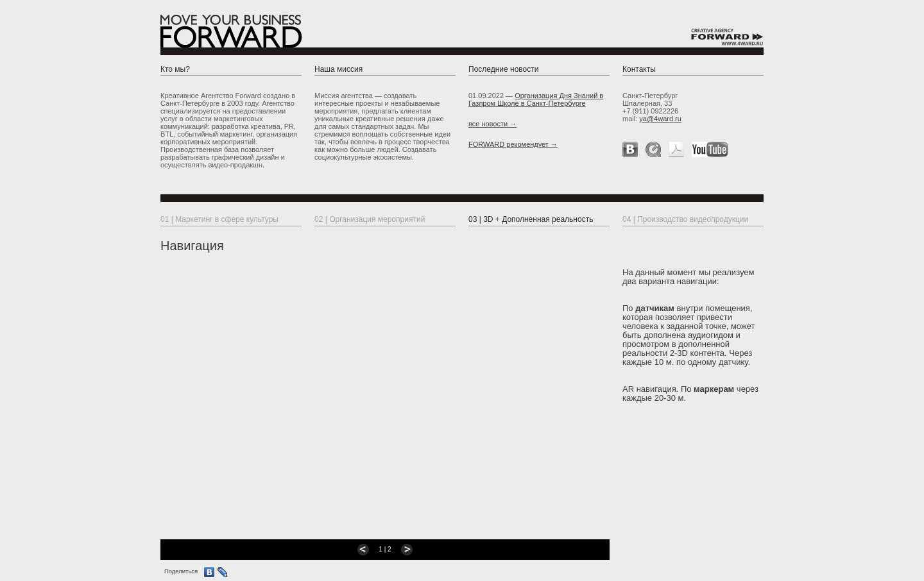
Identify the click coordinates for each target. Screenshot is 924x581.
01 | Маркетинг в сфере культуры (219, 219)
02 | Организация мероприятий (370, 219)
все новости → (492, 124)
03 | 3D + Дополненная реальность (531, 219)
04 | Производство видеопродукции (685, 219)
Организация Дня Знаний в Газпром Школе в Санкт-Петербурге (536, 99)
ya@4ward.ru (660, 119)
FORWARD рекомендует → (513, 144)
